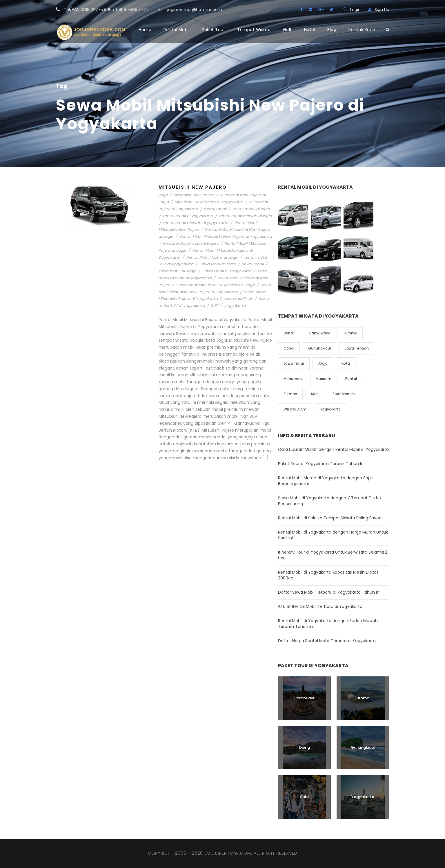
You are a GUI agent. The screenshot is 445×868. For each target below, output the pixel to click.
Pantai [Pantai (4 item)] (351, 379)
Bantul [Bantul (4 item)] (289, 333)
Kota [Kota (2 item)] (346, 363)
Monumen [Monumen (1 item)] (293, 379)
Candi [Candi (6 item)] (289, 348)
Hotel (310, 30)
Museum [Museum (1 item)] (324, 379)
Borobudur (304, 698)
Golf (287, 30)
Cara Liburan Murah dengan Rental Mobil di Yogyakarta (333, 449)
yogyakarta (235, 306)
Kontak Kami (362, 30)
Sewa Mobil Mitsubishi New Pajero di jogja (216, 285)
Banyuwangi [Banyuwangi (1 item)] (320, 333)
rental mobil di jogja (251, 209)
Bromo (363, 698)
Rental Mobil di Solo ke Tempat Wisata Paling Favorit (330, 518)
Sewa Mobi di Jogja (218, 264)
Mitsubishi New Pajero (193, 187)
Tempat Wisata (254, 30)
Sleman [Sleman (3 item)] (290, 394)
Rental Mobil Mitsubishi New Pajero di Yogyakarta (226, 236)
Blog (332, 30)
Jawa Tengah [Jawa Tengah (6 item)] (357, 348)
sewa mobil (253, 264)
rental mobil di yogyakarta (188, 216)
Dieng (305, 747)
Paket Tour (213, 30)
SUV (215, 306)
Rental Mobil (177, 30)
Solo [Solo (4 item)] (315, 394)
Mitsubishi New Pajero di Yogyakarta (209, 202)
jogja (163, 195)
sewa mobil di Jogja (178, 271)
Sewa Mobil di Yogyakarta (227, 271)
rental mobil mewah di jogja (246, 216)
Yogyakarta (363, 797)
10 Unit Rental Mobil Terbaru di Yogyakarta (320, 606)
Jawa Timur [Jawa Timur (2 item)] (294, 363)
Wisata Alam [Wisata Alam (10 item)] (295, 409)
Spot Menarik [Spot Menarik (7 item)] (344, 394)
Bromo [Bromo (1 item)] (351, 333)
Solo (304, 797)
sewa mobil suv (238, 299)
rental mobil (215, 209)
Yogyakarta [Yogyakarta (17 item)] (330, 409)
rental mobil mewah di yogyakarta (196, 223)
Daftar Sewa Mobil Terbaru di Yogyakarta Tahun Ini (329, 592)
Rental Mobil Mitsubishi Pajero (191, 243)
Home (145, 30)
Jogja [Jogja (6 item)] (323, 363)
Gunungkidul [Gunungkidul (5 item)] (319, 348)
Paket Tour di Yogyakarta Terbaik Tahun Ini (321, 464)
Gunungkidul (363, 747)
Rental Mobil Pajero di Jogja (212, 257)
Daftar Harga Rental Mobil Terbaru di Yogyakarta (327, 641)
